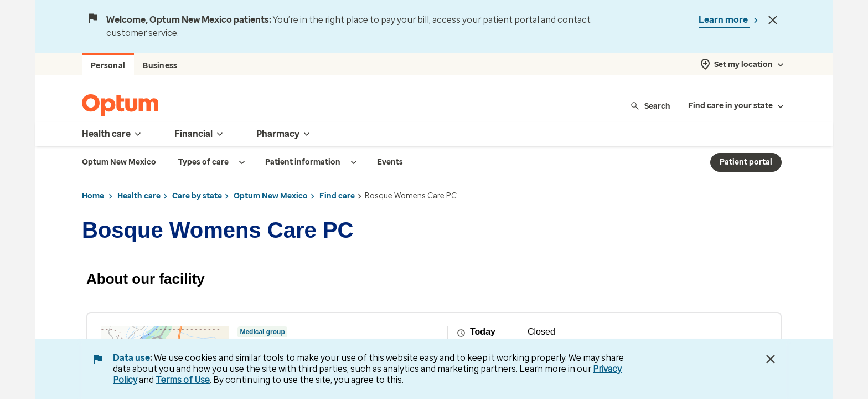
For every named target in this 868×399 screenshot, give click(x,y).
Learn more (724, 20)
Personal (108, 66)
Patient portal (746, 162)
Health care (139, 196)
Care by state (197, 196)
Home (93, 196)
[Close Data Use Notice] (771, 359)
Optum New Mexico (271, 196)
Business (160, 66)
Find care (337, 196)
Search (650, 106)
